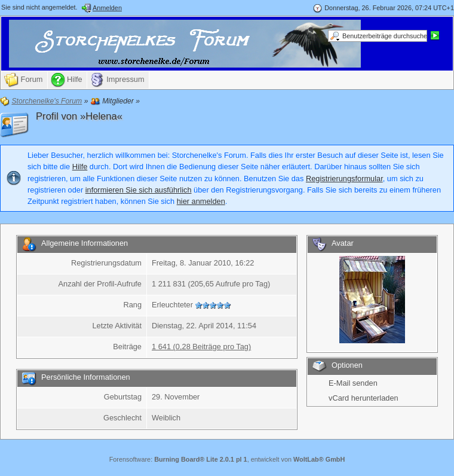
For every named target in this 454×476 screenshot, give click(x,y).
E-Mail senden (353, 383)
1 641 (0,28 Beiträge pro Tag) (201, 347)
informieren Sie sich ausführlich (139, 190)
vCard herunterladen (363, 398)
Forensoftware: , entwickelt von (227, 459)
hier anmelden (201, 201)
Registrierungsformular (344, 178)
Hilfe (80, 167)
